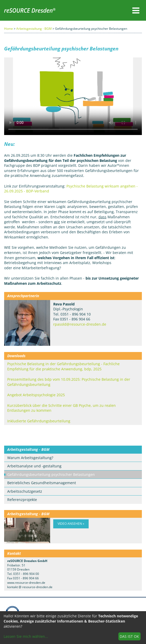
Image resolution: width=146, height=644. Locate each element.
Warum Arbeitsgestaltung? (30, 458)
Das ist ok (129, 636)
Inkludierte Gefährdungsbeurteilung (39, 421)
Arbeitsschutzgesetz (25, 491)
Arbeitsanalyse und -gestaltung (34, 466)
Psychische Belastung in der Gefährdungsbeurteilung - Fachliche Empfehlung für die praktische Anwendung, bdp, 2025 (63, 366)
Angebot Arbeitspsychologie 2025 (36, 395)
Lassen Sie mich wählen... (26, 636)
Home (9, 29)
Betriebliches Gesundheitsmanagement (42, 483)
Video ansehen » (71, 524)
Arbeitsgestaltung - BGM (34, 29)
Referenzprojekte (22, 500)
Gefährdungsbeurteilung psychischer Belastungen (51, 474)
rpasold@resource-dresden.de (80, 324)
